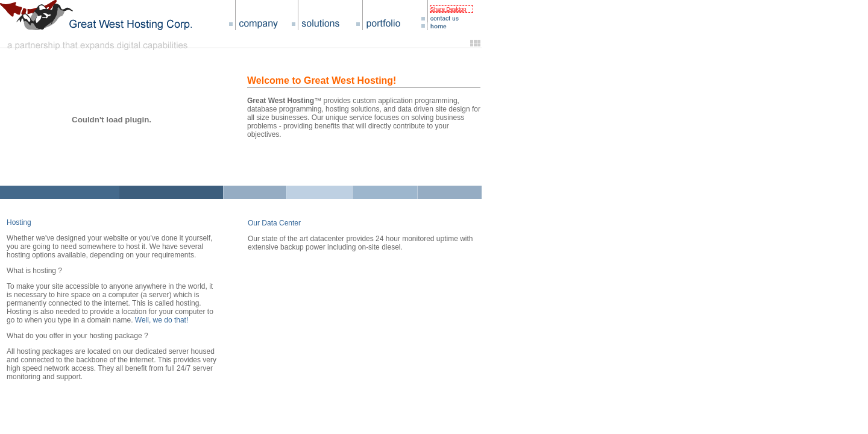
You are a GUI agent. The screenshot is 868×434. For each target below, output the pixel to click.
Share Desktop (448, 9)
